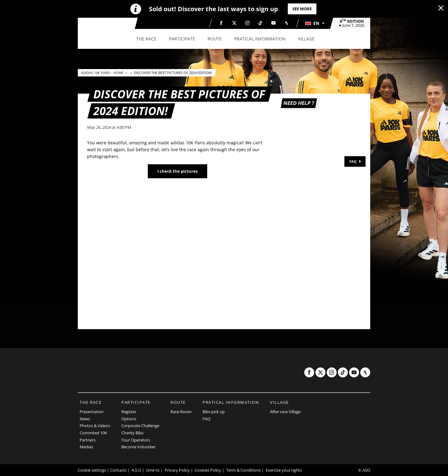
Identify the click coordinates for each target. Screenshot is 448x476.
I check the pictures (177, 171)
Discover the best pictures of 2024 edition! (173, 73)
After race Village (285, 412)
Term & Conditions (243, 470)
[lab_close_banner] (441, 8)
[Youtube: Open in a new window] (273, 23)
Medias (86, 447)
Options (129, 419)
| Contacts (117, 470)
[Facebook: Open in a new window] (221, 23)
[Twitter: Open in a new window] (234, 23)
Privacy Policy (177, 470)
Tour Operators (136, 440)
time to (153, 470)
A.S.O (136, 470)
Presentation (92, 412)
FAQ (353, 161)
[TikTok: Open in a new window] (260, 23)
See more (302, 9)
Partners (88, 440)
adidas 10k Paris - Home (103, 73)
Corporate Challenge (140, 426)
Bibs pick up (214, 412)
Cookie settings (92, 470)
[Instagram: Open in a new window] (247, 23)
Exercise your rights (284, 470)
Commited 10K (93, 433)
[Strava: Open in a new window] (287, 23)
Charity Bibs (132, 433)
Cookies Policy (208, 470)
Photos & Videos (95, 426)
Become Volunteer (138, 447)
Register (129, 412)
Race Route (181, 412)
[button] (315, 23)
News (85, 419)
